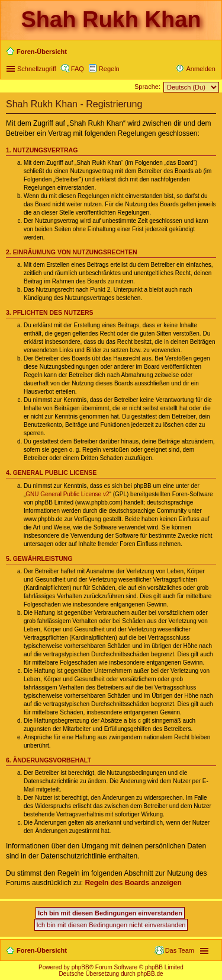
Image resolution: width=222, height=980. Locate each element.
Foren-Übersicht (42, 950)
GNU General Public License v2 (67, 494)
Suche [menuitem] (212, 53)
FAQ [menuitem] (78, 69)
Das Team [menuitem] (180, 950)
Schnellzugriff (37, 69)
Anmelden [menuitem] (201, 69)
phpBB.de (150, 974)
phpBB (81, 967)
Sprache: (147, 87)
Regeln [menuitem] (109, 69)
